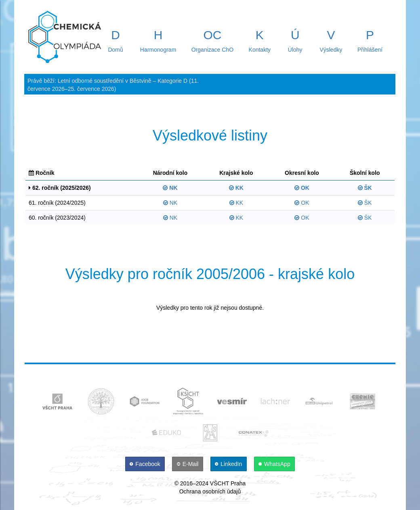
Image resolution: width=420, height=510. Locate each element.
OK (302, 188)
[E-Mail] (188, 464)
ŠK (365, 188)
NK (170, 188)
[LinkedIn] (229, 464)
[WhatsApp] (275, 464)
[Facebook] (146, 464)
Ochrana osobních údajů (210, 491)
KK (236, 188)
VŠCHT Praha (228, 483)
